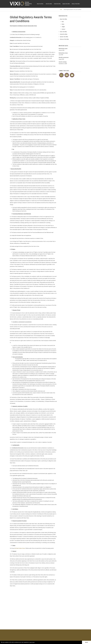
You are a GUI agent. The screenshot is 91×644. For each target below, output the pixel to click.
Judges (63, 27)
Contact (63, 29)
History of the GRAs (76, 4)
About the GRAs (41, 4)
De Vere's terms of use (20, 548)
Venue (63, 24)
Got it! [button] (86, 642)
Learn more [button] (32, 642)
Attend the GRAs (57, 4)
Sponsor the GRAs (66, 4)
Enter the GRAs (49, 4)
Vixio (63, 22)
